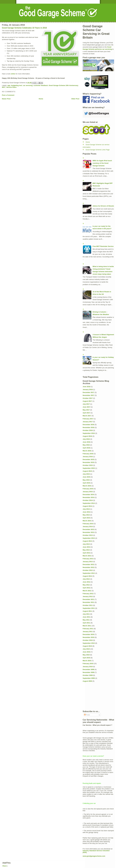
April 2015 (86, 483)
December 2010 (88, 634)
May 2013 (86, 550)
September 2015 (89, 468)
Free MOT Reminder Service (103, 246)
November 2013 (88, 532)
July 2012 (86, 579)
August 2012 (87, 576)
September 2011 (89, 608)
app (9, 85)
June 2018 (86, 387)
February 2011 (88, 629)
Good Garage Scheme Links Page (98, 150)
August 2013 (87, 541)
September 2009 (89, 678)
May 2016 (86, 445)
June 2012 (86, 582)
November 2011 (88, 602)
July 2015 (86, 474)
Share (5, 866)
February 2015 (88, 489)
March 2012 (87, 591)
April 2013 (86, 553)
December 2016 (88, 425)
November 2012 (88, 567)
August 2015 (87, 471)
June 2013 (86, 547)
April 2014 (86, 518)
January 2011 (88, 632)
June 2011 (86, 617)
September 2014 (89, 503)
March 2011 (87, 626)
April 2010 (86, 658)
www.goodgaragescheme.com (94, 856)
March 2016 (87, 451)
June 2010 (86, 652)
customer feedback (41, 85)
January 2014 (88, 527)
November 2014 (88, 497)
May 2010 (86, 655)
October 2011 (88, 605)
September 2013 (89, 538)
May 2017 (86, 410)
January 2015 (88, 492)
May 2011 (86, 620)
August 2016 (87, 436)
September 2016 (89, 433)
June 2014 (86, 512)
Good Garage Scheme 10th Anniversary (63, 85)
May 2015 (86, 480)
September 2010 (89, 643)
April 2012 (86, 588)
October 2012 (88, 570)
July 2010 (86, 649)
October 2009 (88, 675)
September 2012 (89, 573)
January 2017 (88, 422)
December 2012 (88, 564)
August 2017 (87, 401)
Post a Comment (8, 95)
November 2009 (88, 672)
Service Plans (11, 87)
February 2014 (88, 524)
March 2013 (87, 556)
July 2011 (86, 614)
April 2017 (86, 413)
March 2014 (87, 521)
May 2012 (86, 585)
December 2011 (88, 599)
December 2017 (88, 392)
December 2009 (88, 669)
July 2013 (86, 544)
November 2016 (88, 427)
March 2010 (87, 661)
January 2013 (88, 562)
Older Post (75, 99)
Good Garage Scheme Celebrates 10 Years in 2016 (24, 28)
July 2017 (86, 404)
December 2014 (88, 495)
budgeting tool (17, 85)
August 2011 (87, 611)
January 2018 (88, 390)
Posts (87, 715)
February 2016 (88, 454)
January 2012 (88, 596)
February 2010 (88, 664)
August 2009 (87, 681)
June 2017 (86, 407)
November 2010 (88, 637)
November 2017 (88, 395)
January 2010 (88, 667)
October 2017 (88, 398)
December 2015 (88, 459)
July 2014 (86, 509)
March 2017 (87, 416)
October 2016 (88, 430)
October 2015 (88, 465)
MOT (4, 87)
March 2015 (87, 486)
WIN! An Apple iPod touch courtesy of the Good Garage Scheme (102, 163)
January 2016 (88, 457)
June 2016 (86, 442)
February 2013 (88, 559)
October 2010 (88, 640)
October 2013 (88, 535)
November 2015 (88, 462)
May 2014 (86, 515)
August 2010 (87, 646)
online (13, 74)
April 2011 (86, 623)
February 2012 (88, 594)
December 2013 (88, 529)
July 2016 (86, 439)
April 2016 (86, 448)
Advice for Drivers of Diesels (103, 206)
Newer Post (6, 99)
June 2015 (86, 477)
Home (41, 99)
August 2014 (87, 506)
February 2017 (88, 419)
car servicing (28, 85)
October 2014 (88, 500)
